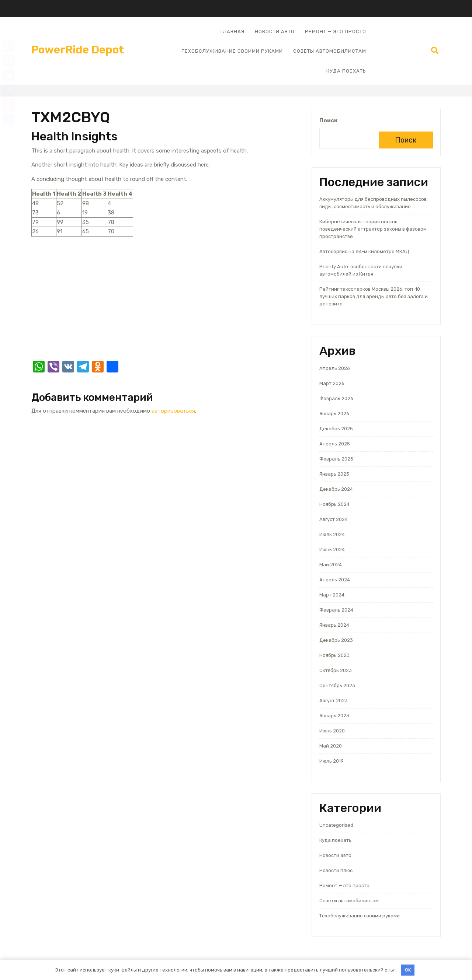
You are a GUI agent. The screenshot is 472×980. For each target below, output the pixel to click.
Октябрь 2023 (336, 670)
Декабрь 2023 (336, 640)
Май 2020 (331, 746)
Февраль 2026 (336, 398)
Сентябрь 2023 (337, 685)
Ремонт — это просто (336, 31)
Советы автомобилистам (330, 51)
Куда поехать (346, 71)
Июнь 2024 (332, 549)
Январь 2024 (334, 625)
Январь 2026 (334, 414)
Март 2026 (332, 383)
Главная (232, 31)
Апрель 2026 (335, 368)
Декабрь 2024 (336, 489)
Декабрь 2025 (336, 429)
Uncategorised (336, 825)
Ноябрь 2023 (334, 655)
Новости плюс (336, 870)
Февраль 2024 (336, 610)
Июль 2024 (332, 534)
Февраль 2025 (336, 459)
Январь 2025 (334, 474)
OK (408, 970)
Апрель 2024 (335, 580)
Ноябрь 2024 (334, 504)
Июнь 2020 (332, 731)
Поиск (328, 120)
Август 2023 (334, 701)
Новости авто (275, 31)
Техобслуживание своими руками (232, 51)
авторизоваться (173, 411)
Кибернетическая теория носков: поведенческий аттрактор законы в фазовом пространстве (373, 229)
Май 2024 (331, 565)
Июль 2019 (332, 761)
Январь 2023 (334, 716)
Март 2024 (332, 595)
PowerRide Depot (78, 50)
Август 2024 (334, 519)
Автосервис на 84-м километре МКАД (364, 251)
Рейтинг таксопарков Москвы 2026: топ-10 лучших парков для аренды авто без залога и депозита (374, 296)
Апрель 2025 (335, 444)
